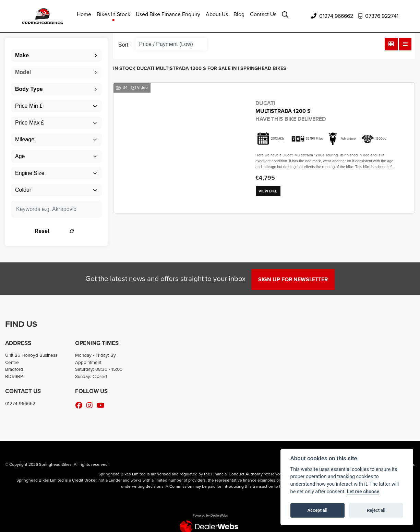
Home (84, 14)
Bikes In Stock (113, 14)
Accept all (317, 510)
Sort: (124, 45)
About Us (217, 14)
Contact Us (263, 14)
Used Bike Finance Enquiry (168, 14)
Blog (239, 14)
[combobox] (56, 56)
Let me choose (363, 492)
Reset (71, 231)
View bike (269, 191)
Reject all (376, 510)
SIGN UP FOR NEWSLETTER (295, 279)
